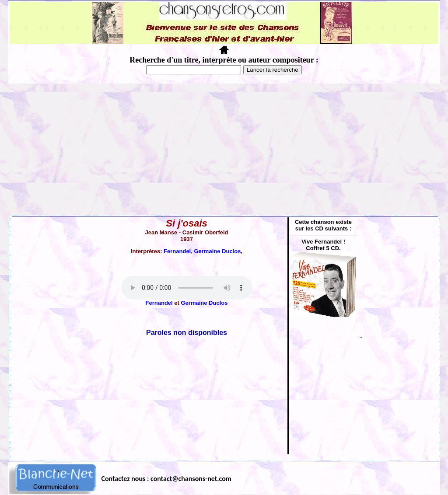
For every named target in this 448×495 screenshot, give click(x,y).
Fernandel (177, 251)
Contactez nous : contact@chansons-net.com (166, 479)
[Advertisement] (224, 149)
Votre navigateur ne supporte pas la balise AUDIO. (187, 288)
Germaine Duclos (217, 251)
